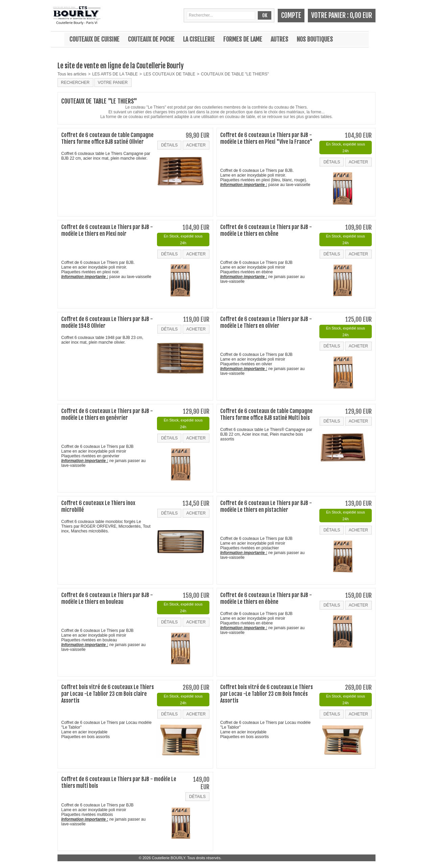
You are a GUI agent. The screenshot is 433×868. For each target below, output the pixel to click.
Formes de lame (243, 39)
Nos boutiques (315, 39)
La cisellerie (199, 39)
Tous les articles (72, 74)
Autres (279, 39)
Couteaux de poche (151, 39)
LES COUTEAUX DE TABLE (169, 74)
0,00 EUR (361, 15)
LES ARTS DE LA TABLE (115, 74)
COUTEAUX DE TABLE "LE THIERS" (235, 74)
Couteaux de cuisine (94, 39)
